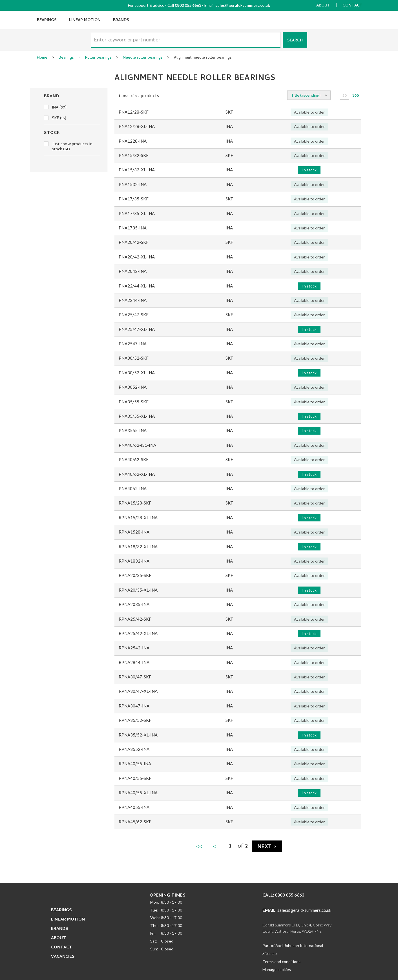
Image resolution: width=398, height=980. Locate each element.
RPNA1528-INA (134, 532)
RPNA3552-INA (134, 749)
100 (356, 96)
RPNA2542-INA (134, 648)
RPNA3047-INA (134, 706)
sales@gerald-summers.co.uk (243, 5)
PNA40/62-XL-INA (137, 474)
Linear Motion (85, 20)
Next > (267, 847)
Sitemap (270, 953)
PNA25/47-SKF (134, 315)
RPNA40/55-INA (135, 764)
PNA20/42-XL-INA (137, 257)
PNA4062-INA (133, 488)
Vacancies (63, 957)
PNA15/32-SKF (134, 155)
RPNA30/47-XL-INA (138, 691)
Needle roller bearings (143, 58)
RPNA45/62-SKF (135, 822)
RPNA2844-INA (134, 662)
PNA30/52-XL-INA (137, 373)
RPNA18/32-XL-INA (138, 547)
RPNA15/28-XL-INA (138, 517)
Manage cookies (277, 969)
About (323, 6)
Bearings (47, 20)
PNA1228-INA (133, 141)
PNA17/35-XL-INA (137, 213)
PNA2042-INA (133, 271)
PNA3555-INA (133, 430)
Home (42, 58)
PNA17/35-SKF (134, 199)
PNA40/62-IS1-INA (137, 445)
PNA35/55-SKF (134, 402)
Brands (121, 20)
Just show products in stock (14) (68, 147)
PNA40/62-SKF (134, 459)
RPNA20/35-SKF (135, 575)
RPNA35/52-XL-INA (138, 735)
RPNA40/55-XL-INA (138, 793)
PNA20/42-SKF (134, 242)
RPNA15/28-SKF (135, 503)
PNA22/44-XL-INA (137, 286)
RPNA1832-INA (134, 561)
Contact (352, 6)
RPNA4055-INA (134, 807)
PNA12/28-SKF (134, 112)
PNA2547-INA (133, 344)
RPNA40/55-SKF (135, 778)
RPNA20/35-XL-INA (138, 590)
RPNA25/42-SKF (135, 619)
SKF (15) (55, 118)
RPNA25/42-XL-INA (138, 633)
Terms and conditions (281, 962)
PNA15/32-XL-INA (137, 170)
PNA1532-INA (133, 184)
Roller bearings (98, 58)
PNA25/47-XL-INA (137, 329)
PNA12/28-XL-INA (137, 126)
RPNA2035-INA (134, 604)
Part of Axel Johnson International (293, 945)
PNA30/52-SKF (134, 358)
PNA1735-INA (133, 228)
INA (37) (55, 108)
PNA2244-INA (133, 300)
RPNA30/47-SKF (135, 677)
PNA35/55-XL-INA (137, 416)
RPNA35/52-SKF (135, 720)
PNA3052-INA (133, 387)
